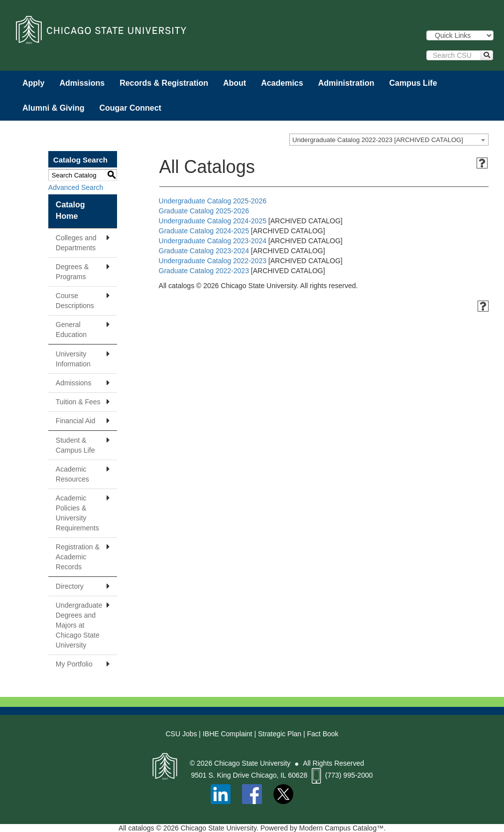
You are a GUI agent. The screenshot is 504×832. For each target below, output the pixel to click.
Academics (282, 83)
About (235, 83)
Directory (70, 586)
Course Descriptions (75, 301)
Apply (33, 83)
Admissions (82, 83)
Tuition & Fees (78, 402)
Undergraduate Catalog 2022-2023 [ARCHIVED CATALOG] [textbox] (378, 140)
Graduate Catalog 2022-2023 (204, 271)
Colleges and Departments (76, 243)
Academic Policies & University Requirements (77, 513)
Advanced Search (76, 187)
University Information (73, 359)
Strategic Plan (280, 734)
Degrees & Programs (72, 272)
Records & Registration (164, 83)
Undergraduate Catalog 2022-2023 (213, 261)
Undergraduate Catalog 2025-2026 (213, 201)
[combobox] (389, 140)
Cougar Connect (130, 108)
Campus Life (413, 83)
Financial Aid (75, 421)
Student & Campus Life (75, 445)
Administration (346, 83)
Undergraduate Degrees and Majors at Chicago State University (79, 625)
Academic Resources (72, 474)
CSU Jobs (181, 734)
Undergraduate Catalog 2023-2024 (213, 241)
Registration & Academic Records (78, 557)
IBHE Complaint (228, 734)
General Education (71, 330)
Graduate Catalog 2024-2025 (204, 231)
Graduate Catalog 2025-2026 (204, 211)
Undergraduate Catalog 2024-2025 (213, 221)
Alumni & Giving (53, 108)
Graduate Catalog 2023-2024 (204, 251)
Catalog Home (70, 210)
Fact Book (323, 734)
